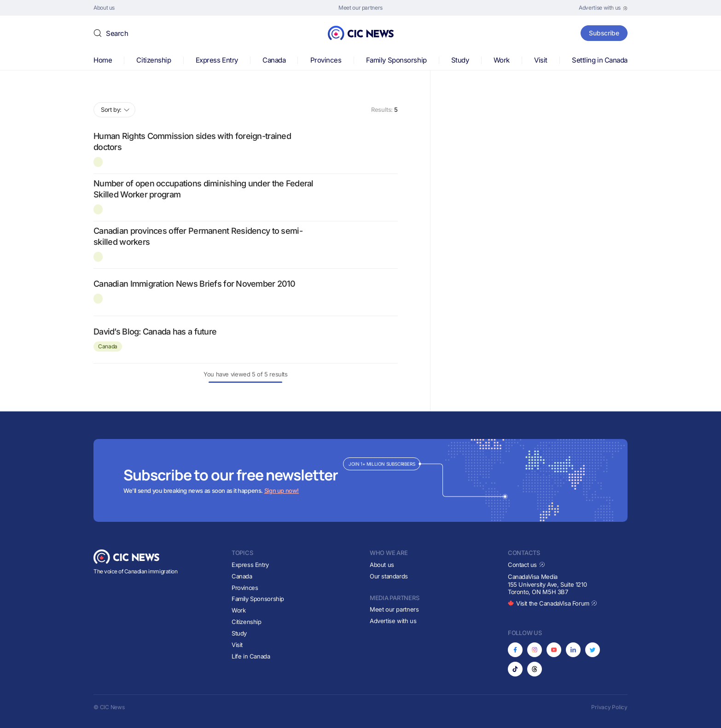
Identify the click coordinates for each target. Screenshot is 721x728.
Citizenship (154, 60)
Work (502, 60)
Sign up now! (282, 491)
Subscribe (604, 33)
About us (382, 565)
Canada (274, 60)
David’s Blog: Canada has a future (155, 332)
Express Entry (217, 60)
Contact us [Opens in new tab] (526, 565)
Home (103, 60)
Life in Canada (251, 656)
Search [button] (117, 33)
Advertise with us (393, 621)
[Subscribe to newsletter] (360, 480)
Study (460, 60)
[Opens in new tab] (603, 8)
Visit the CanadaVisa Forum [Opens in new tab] (552, 603)
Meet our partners (394, 609)
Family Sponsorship (396, 60)
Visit (541, 60)
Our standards (389, 576)
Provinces (326, 60)
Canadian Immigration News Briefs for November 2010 (194, 284)
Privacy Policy (609, 707)
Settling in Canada (600, 60)
